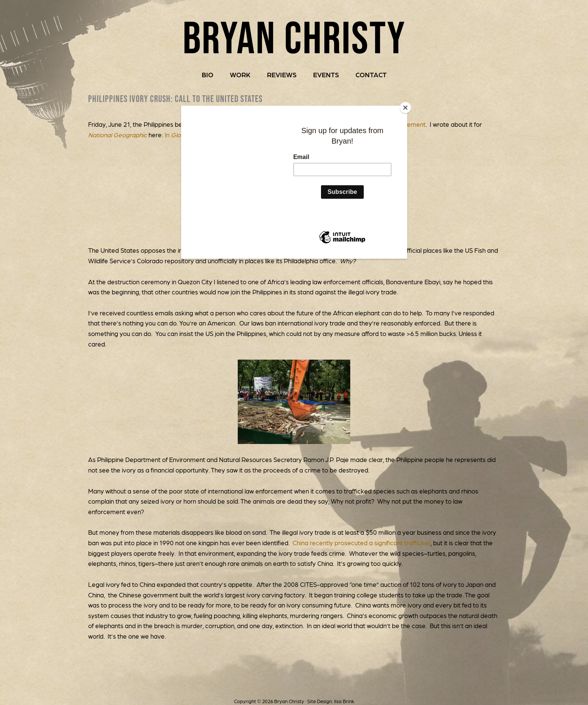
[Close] (405, 108)
